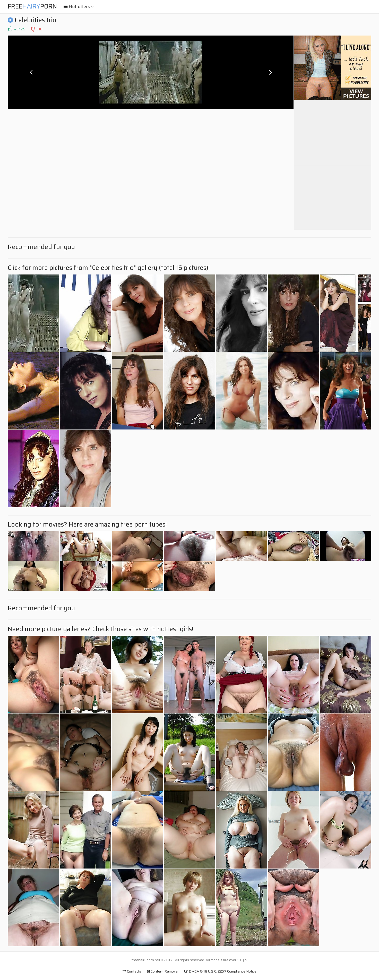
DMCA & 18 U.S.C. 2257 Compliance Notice (220, 971)
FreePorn (32, 6)
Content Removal (163, 971)
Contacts (132, 971)
